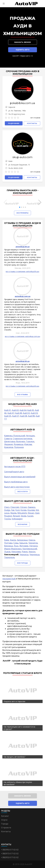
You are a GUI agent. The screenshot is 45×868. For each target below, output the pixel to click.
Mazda (13, 513)
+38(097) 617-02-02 (10, 854)
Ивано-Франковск (13, 549)
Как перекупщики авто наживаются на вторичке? (19, 728)
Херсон (32, 552)
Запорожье (22, 540)
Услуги (4, 820)
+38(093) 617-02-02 (10, 857)
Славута (8, 439)
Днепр (13, 540)
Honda (23, 510)
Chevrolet (15, 507)
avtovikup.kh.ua (23, 247)
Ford (17, 510)
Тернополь (10, 557)
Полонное (19, 447)
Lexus (7, 513)
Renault (16, 516)
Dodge (7, 510)
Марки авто (25, 56)
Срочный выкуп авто (14, 472)
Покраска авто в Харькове (14, 701)
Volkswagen (17, 519)
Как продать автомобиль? (14, 757)
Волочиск (21, 441)
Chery (7, 507)
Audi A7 (11, 413)
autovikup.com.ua (23, 296)
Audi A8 (18, 413)
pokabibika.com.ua (22, 103)
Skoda (24, 516)
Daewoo (32, 507)
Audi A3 (15, 410)
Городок (30, 441)
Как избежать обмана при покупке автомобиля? (18, 783)
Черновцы (34, 554)
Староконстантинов (22, 439)
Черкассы (24, 554)
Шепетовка (10, 441)
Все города (23, 563)
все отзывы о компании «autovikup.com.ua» (23, 336)
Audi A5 (31, 410)
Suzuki (30, 516)
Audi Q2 (26, 413)
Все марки (22, 524)
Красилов (9, 447)
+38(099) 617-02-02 (10, 850)
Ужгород (33, 546)
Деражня (8, 444)
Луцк (16, 546)
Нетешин (30, 436)
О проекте (6, 828)
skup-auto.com (22, 157)
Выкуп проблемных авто (16, 482)
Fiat (13, 510)
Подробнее (14, 123)
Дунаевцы (18, 444)
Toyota (7, 519)
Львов (7, 552)
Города (5, 824)
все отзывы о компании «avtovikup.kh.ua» (22, 271)
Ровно (25, 552)
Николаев (16, 552)
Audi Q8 (24, 416)
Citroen (24, 507)
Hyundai (31, 510)
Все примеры (22, 213)
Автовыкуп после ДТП (15, 467)
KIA (37, 510)
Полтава (8, 543)
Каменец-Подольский (15, 436)
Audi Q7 (16, 416)
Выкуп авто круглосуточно (17, 487)
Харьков (23, 543)
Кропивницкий (30, 549)
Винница (8, 546)
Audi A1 (8, 410)
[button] (20, 207)
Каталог (5, 816)
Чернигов (33, 543)
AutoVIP (16, 56)
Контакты (6, 831)
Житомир (24, 546)
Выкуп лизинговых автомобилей (20, 477)
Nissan (31, 513)
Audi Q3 (34, 413)
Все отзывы (22, 395)
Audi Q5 (8, 416)
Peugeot (8, 516)
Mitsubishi (22, 513)
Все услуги (23, 492)
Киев (7, 540)
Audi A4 (23, 410)
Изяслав (28, 444)
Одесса (32, 540)
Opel (37, 513)
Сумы (16, 543)
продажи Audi (9, 579)
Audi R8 (31, 416)
